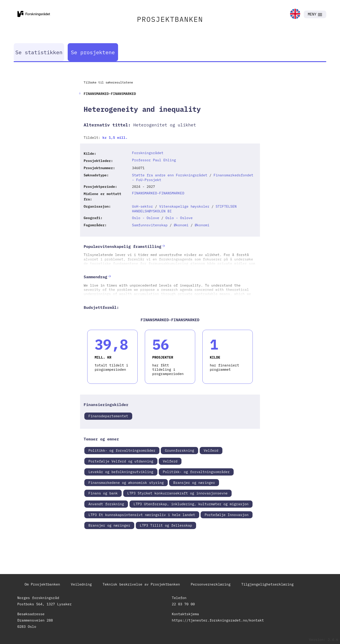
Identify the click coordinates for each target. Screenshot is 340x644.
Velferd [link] (211, 450)
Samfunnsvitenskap (150, 225)
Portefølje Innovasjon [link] (227, 515)
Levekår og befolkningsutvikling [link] (121, 472)
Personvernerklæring (211, 584)
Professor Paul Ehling (154, 160)
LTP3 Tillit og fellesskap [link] (166, 525)
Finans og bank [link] (103, 493)
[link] (295, 14)
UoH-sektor (142, 206)
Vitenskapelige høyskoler (184, 206)
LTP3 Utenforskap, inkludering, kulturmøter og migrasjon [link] (191, 504)
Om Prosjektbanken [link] (42, 584)
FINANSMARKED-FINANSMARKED (158, 193)
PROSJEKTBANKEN (170, 19)
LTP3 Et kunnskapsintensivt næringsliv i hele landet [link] (142, 515)
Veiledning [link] (81, 584)
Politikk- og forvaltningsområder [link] (122, 450)
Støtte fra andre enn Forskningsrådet (170, 175)
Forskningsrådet (148, 153)
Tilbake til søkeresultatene (108, 82)
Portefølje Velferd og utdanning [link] (121, 461)
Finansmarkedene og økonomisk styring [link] (126, 482)
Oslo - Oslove (146, 218)
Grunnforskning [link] (179, 450)
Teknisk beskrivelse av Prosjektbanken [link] (141, 584)
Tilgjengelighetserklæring (267, 584)
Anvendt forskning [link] (106, 504)
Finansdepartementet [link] (108, 416)
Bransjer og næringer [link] (194, 482)
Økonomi (181, 225)
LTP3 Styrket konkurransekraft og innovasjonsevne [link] (177, 493)
